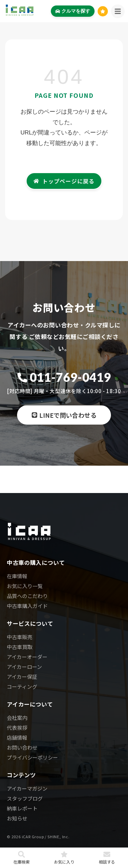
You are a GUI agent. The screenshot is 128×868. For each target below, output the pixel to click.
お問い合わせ (22, 747)
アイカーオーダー (27, 657)
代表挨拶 (17, 728)
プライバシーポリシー (32, 757)
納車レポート (22, 808)
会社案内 (17, 718)
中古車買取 (20, 647)
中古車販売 (20, 637)
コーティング (22, 686)
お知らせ (17, 818)
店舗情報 (17, 737)
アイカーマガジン (27, 788)
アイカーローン (24, 667)
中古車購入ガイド (27, 606)
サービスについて (30, 623)
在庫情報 (17, 576)
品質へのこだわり (27, 596)
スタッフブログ (25, 798)
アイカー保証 (22, 677)
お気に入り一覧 (25, 586)
